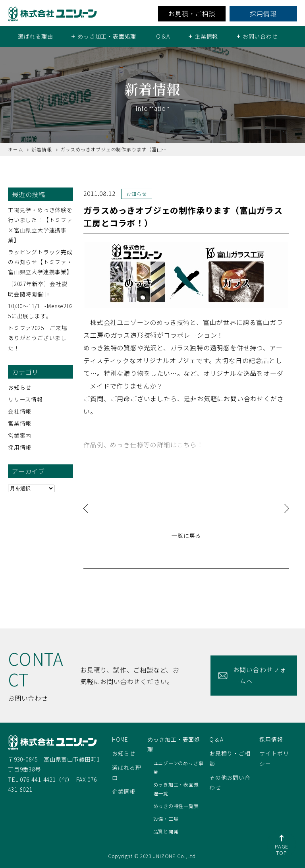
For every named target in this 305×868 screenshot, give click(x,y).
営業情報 (20, 423)
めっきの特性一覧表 (176, 806)
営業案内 (20, 435)
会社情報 (20, 411)
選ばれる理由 (36, 36)
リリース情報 (25, 399)
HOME (120, 739)
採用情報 (263, 14)
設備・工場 (166, 818)
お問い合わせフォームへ (259, 675)
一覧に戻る (186, 535)
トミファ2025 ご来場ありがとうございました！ (38, 338)
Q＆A (163, 36)
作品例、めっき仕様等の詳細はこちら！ (143, 444)
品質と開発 (166, 831)
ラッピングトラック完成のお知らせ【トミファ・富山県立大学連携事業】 (40, 262)
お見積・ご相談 (192, 14)
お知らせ (20, 387)
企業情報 (124, 791)
